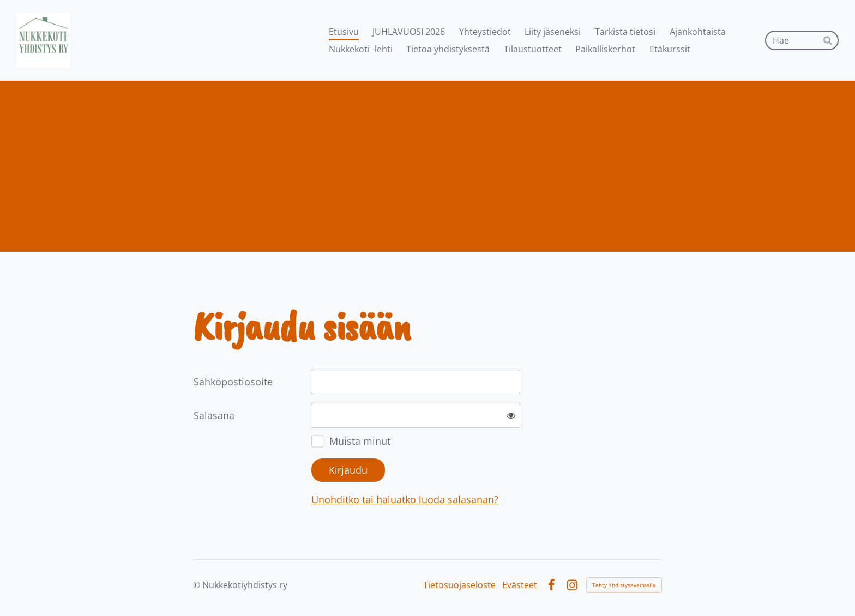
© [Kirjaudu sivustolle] (198, 585)
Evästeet (520, 585)
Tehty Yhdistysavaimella (624, 585)
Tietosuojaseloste (459, 585)
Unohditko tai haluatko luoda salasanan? (405, 499)
